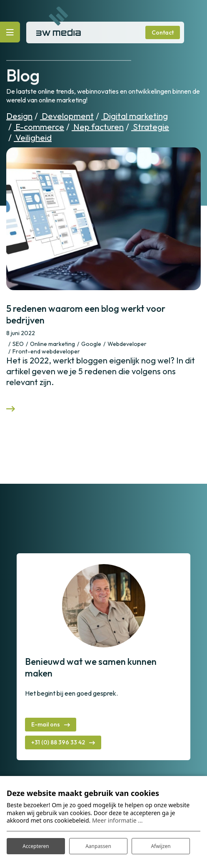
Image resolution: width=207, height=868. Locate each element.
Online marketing (52, 344)
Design (19, 116)
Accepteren (36, 846)
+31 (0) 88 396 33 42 (58, 742)
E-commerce (39, 127)
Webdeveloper (127, 344)
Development (67, 116)
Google (91, 344)
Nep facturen (98, 127)
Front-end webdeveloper (46, 351)
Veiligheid (33, 138)
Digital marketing (135, 116)
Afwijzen (161, 846)
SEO (18, 344)
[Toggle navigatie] (10, 32)
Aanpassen (98, 846)
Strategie (150, 127)
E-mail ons (46, 724)
